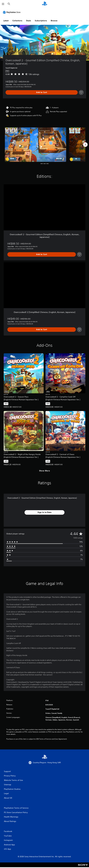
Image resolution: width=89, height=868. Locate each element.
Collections (17, 21)
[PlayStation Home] (45, 4)
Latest (6, 21)
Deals (29, 21)
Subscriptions (41, 21)
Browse (54, 21)
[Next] (85, 145)
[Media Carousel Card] (36, 145)
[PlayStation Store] (12, 12)
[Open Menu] (3, 4)
